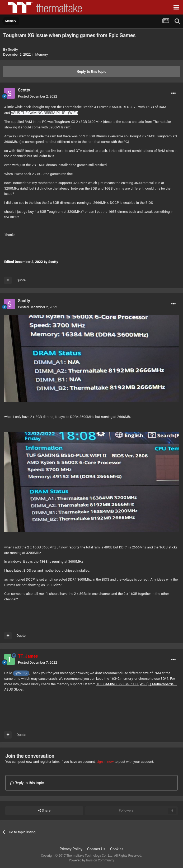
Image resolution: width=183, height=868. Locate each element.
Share (44, 811)
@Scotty (21, 673)
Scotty (13, 49)
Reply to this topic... (28, 783)
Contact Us (96, 849)
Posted (38, 96)
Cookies (117, 849)
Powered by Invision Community (91, 860)
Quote (21, 280)
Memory (41, 54)
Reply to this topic (92, 71)
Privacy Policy (71, 849)
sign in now (105, 762)
